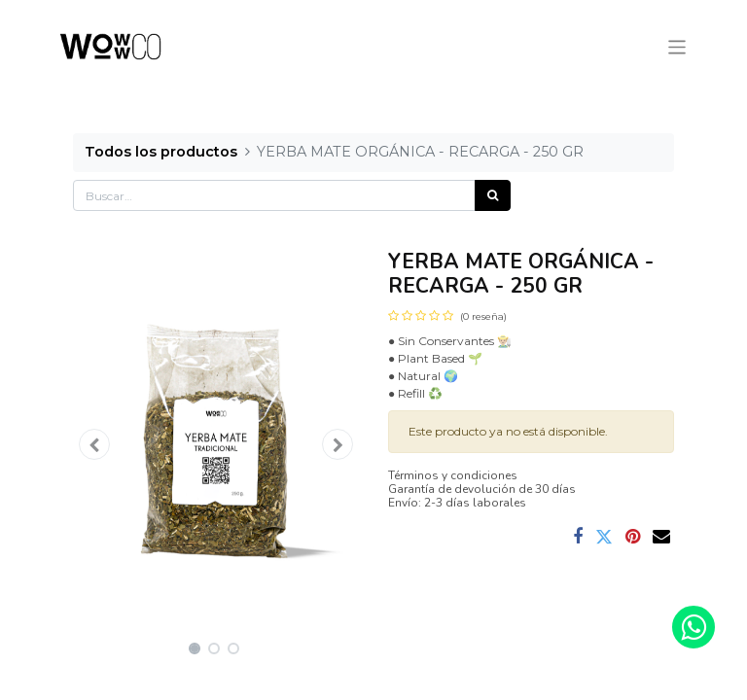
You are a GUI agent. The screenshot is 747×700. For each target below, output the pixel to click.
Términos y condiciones (453, 475)
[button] (94, 444)
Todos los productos (161, 152)
